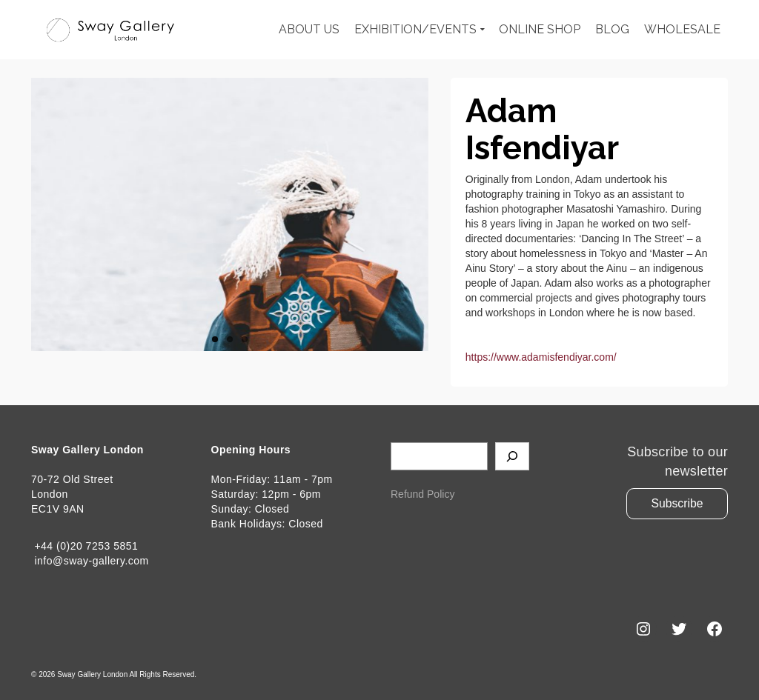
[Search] (512, 456)
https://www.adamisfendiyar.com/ (541, 357)
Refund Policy (422, 494)
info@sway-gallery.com (90, 561)
